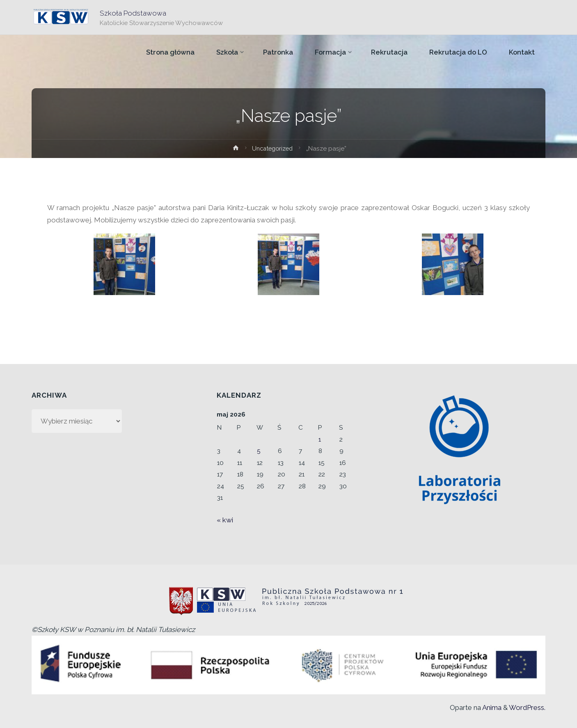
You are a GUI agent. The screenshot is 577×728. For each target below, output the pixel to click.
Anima (491, 707)
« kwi (225, 520)
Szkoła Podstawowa (133, 13)
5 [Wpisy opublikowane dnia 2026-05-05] (259, 451)
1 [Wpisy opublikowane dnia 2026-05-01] (320, 440)
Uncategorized (272, 149)
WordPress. (527, 707)
